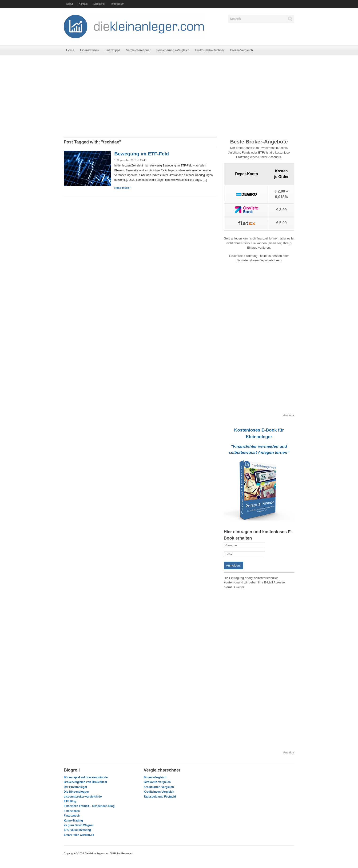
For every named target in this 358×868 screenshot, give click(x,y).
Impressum (118, 4)
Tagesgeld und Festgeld (160, 797)
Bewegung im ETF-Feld (142, 154)
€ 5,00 (281, 223)
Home (70, 50)
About (70, 4)
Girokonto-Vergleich (157, 782)
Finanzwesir (72, 816)
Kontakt (83, 4)
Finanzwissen (89, 50)
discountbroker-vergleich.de (83, 797)
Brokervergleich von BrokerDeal (85, 782)
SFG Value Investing (77, 830)
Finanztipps (112, 50)
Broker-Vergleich (242, 50)
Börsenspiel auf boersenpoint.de (86, 777)
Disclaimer (99, 4)
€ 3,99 (281, 210)
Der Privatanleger (75, 787)
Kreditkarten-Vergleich (159, 787)
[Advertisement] (179, 96)
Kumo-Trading (73, 821)
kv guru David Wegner (79, 825)
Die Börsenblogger (76, 792)
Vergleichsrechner (138, 50)
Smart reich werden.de (79, 835)
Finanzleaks (72, 811)
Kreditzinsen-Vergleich (159, 792)
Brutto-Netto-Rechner (210, 50)
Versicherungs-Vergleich (173, 50)
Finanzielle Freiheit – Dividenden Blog (89, 806)
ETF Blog (70, 801)
